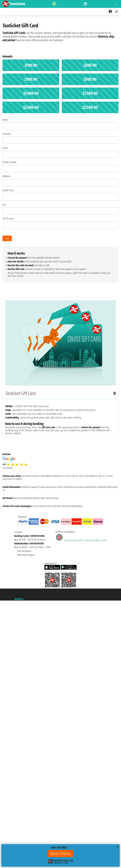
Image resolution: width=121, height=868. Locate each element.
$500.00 (90, 79)
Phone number (10, 162)
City (4, 205)
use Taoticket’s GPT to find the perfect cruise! (81, 540)
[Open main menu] (117, 12)
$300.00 (31, 79)
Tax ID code (8, 219)
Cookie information (66, 487)
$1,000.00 (31, 93)
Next (7, 238)
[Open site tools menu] (117, 4)
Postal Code (8, 190)
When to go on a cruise (102, 476)
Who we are (18, 498)
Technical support (30, 487)
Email (5, 148)
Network (28, 498)
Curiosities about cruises (33, 476)
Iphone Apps (39, 498)
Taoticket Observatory (72, 506)
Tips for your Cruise (81, 476)
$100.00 (31, 65)
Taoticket (19, 599)
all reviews (7, 468)
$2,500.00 (90, 107)
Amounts (8, 56)
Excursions (8, 479)
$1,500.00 (90, 93)
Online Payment (54, 506)
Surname (7, 134)
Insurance (80, 487)
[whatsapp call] (54, 4)
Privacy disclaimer (48, 487)
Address (6, 176)
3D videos (18, 479)
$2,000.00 (31, 107)
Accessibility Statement (96, 487)
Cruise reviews (39, 506)
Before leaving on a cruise (58, 476)
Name (5, 120)
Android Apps (52, 498)
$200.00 (90, 65)
